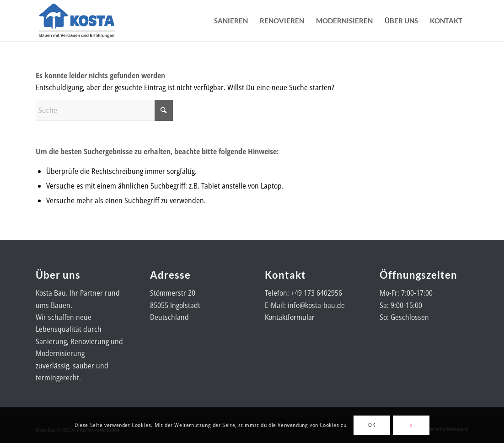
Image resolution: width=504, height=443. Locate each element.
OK (372, 425)
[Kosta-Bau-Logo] (77, 21)
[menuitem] (231, 21)
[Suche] (104, 110)
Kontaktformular (290, 317)
